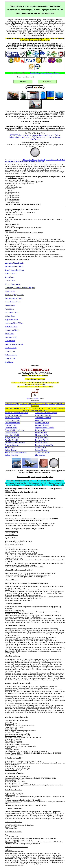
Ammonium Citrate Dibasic (14, 263)
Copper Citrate (10, 291)
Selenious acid (10, 448)
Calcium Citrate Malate (13, 284)
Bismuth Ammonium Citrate (14, 270)
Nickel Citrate (9, 334)
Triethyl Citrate (10, 358)
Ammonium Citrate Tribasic (14, 267)
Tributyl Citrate (10, 351)
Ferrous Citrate (10, 305)
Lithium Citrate (10, 316)
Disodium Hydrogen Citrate (14, 295)
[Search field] (43, 77)
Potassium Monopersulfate (44, 445)
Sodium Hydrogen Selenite (14, 344)
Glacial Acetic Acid (12, 433)
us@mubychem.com (38, 385)
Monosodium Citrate (30, 160)
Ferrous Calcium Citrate (13, 302)
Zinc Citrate (9, 362)
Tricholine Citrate (11, 355)
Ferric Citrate (9, 309)
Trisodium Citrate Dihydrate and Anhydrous (30, 162)
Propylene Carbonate (12, 445)
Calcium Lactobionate (12, 423)
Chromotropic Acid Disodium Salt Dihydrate (20, 288)
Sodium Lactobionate (43, 453)
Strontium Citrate (11, 348)
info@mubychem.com (38, 379)
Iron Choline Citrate (11, 312)
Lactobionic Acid (41, 433)
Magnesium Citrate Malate (14, 323)
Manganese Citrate (11, 327)
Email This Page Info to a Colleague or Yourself (45, 73)
